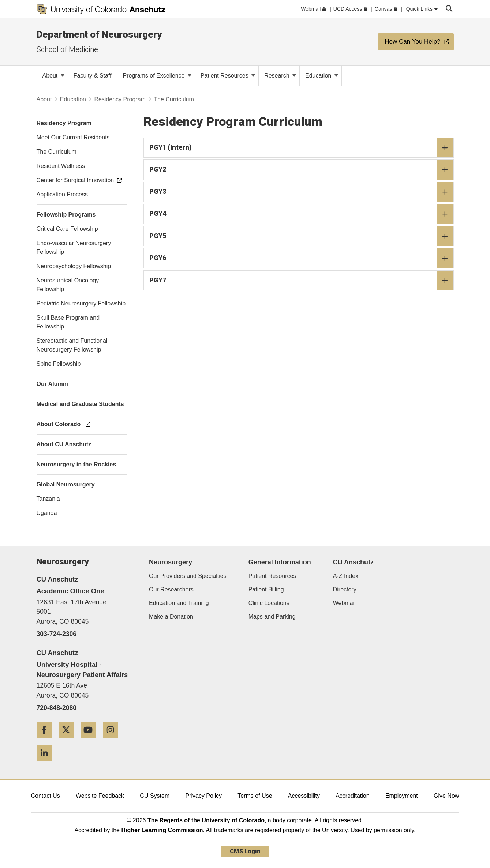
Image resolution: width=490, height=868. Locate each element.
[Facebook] (47, 741)
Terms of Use (255, 796)
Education (322, 76)
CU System (155, 796)
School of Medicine (67, 49)
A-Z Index (346, 576)
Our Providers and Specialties (188, 576)
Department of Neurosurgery (99, 34)
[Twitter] (69, 741)
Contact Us (46, 796)
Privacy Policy (203, 796)
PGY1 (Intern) (301, 148)
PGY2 (301, 170)
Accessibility (304, 796)
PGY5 (301, 236)
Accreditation (353, 796)
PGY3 (301, 192)
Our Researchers (171, 589)
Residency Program (120, 99)
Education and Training (179, 603)
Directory (345, 589)
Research (280, 76)
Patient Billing (266, 589)
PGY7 (301, 281)
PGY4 (301, 214)
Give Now (446, 796)
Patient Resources (228, 76)
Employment (402, 796)
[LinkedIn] (47, 764)
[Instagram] (113, 741)
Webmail (344, 603)
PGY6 (301, 258)
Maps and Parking (272, 617)
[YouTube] (91, 741)
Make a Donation (171, 617)
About (53, 76)
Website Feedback (100, 796)
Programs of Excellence (157, 76)
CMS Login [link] (245, 851)
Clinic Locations (269, 603)
